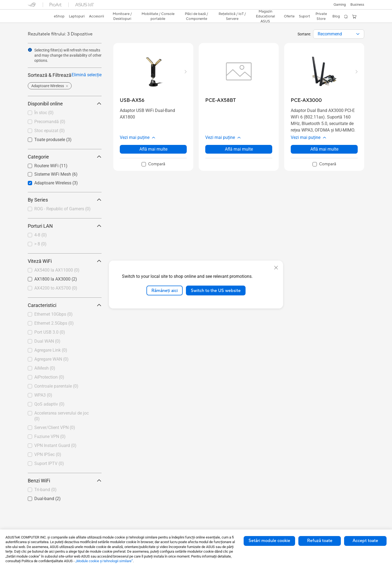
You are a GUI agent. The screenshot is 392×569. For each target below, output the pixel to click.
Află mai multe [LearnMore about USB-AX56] (153, 149)
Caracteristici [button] (65, 305)
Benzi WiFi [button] (65, 481)
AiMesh (45, 368)
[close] (276, 267)
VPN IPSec (48, 454)
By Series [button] (65, 200)
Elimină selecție (87, 75)
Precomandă (50, 122)
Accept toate (365, 541)
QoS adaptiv (49, 404)
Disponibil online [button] (65, 104)
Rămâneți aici (165, 290)
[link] (37, 17)
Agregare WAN (51, 359)
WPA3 (43, 395)
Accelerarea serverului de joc (62, 416)
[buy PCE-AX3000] (306, 100)
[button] (340, 5)
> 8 (40, 244)
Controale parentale (56, 386)
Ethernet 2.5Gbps (54, 323)
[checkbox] (62, 209)
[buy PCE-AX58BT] (220, 100)
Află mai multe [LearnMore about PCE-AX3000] (324, 149)
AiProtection (49, 377)
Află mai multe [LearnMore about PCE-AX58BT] (239, 149)
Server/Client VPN (55, 427)
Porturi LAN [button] (65, 226)
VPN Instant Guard (55, 445)
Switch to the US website (216, 290)
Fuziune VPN (50, 436)
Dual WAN (47, 341)
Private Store (321, 16)
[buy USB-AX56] (132, 100)
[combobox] (339, 34)
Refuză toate (320, 541)
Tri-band (45, 490)
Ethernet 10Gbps (53, 314)
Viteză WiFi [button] (65, 261)
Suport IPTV (49, 463)
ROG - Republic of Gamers (62, 209)
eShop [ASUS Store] (59, 16)
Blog (336, 16)
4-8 (41, 235)
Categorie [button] (65, 157)
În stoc (44, 113)
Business (357, 5)
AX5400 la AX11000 (57, 270)
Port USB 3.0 (50, 332)
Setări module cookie (269, 541)
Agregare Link (51, 350)
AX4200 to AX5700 (56, 288)
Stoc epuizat (50, 131)
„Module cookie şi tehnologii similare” (104, 561)
